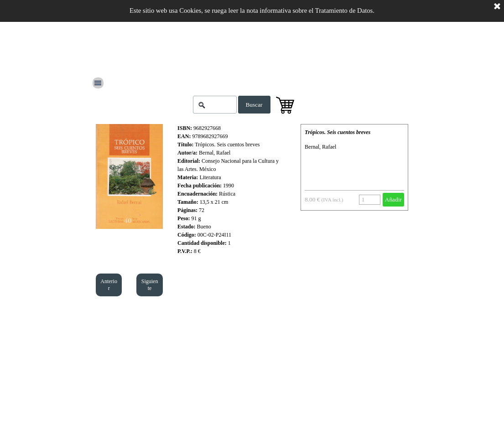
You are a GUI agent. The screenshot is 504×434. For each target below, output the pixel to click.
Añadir (393, 199)
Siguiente (150, 285)
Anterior (109, 285)
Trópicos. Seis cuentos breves (338, 132)
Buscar (254, 105)
